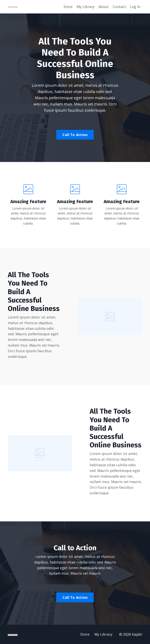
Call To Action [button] (75, 135)
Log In (135, 7)
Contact (119, 7)
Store (68, 7)
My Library (86, 7)
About (104, 7)
